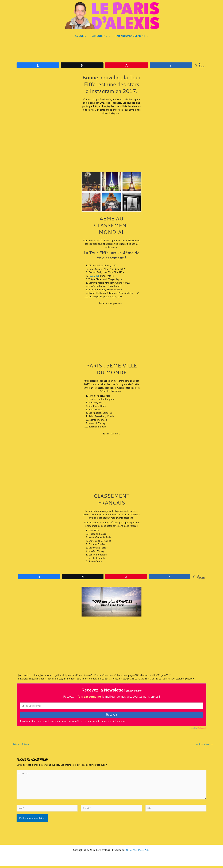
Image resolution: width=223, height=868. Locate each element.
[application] (109, 36)
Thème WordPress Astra (138, 852)
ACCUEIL (80, 36)
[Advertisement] (111, 144)
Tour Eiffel (94, 276)
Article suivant (204, 744)
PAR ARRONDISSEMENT (132, 36)
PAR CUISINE (100, 36)
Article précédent (20, 744)
